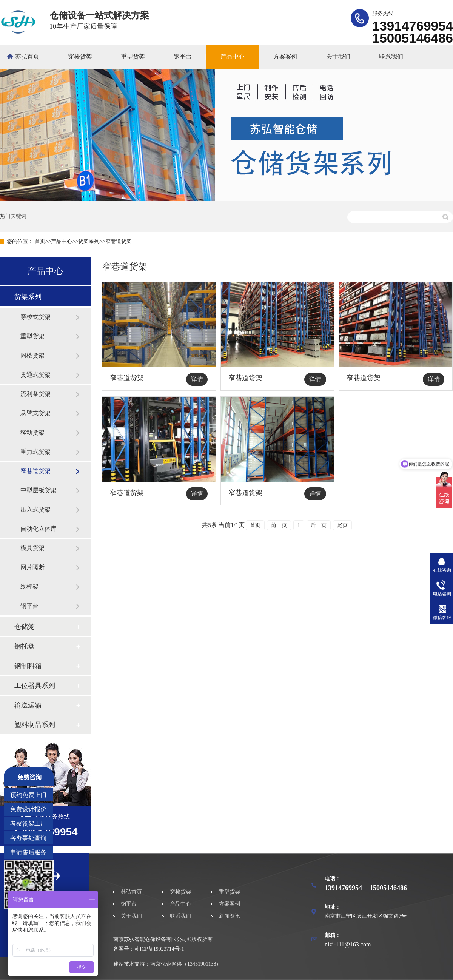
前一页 (279, 525)
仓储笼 (25, 627)
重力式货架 (35, 452)
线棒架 (29, 586)
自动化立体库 (39, 529)
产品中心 (233, 56)
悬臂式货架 (35, 413)
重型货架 (133, 56)
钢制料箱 (28, 666)
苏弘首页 (27, 56)
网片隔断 (32, 567)
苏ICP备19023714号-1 (159, 949)
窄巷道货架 (119, 241)
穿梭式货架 (35, 317)
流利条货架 (35, 394)
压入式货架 (35, 509)
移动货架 (32, 432)
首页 (40, 241)
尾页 (342, 525)
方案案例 (285, 56)
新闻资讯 (230, 916)
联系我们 (391, 56)
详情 (197, 379)
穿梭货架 (80, 56)
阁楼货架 (32, 355)
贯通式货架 (35, 375)
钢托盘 (25, 646)
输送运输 (28, 705)
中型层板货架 (39, 490)
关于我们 (338, 56)
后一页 (319, 525)
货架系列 (89, 241)
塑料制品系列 (35, 725)
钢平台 (183, 56)
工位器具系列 (35, 686)
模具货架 (32, 548)
